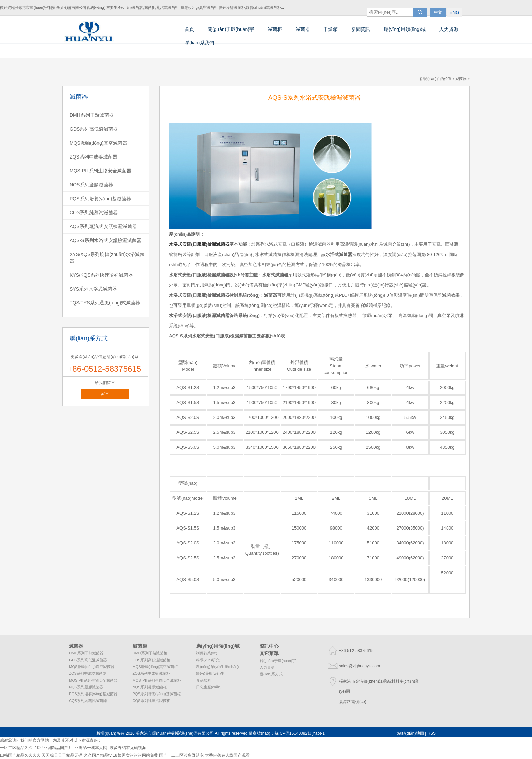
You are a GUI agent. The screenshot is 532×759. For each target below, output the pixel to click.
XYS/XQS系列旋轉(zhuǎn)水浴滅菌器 (107, 258)
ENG (462, 6)
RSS (431, 733)
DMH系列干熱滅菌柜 (150, 653)
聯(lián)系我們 (199, 43)
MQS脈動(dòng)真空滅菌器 (98, 143)
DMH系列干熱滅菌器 (92, 115)
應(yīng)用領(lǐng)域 (405, 29)
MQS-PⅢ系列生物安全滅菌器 (100, 171)
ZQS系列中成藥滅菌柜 (151, 673)
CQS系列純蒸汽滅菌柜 (152, 701)
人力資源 (449, 29)
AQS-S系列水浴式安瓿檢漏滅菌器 (106, 240)
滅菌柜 (275, 29)
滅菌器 (303, 29)
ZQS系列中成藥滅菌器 (93, 157)
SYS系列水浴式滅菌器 (93, 289)
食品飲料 (204, 680)
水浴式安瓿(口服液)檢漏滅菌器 (222, 336)
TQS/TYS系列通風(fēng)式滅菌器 (105, 303)
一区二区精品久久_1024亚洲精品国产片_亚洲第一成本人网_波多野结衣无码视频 (73, 748)
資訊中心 (269, 646)
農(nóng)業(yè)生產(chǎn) (217, 667)
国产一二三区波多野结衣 (182, 755)
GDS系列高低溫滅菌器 (94, 129)
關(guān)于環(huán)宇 (231, 29)
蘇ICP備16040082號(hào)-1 (300, 733)
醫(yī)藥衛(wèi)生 (210, 673)
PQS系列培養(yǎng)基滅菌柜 (157, 694)
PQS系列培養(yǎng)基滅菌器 (100, 199)
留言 (105, 394)
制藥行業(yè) (207, 653)
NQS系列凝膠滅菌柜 (150, 687)
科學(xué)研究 (208, 660)
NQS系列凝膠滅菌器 (91, 185)
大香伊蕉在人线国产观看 (227, 755)
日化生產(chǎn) (209, 687)
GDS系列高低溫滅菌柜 (152, 660)
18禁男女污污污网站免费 (135, 755)
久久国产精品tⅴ (98, 755)
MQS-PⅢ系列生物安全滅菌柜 (157, 680)
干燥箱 (330, 29)
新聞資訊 (361, 29)
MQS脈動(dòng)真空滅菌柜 (155, 667)
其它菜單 (269, 653)
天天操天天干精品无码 (62, 755)
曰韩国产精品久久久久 (20, 755)
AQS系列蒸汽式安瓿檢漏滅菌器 (103, 226)
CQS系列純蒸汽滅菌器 (94, 212)
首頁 (189, 29)
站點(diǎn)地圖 (411, 733)
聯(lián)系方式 (271, 674)
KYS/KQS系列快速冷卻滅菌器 (101, 275)
